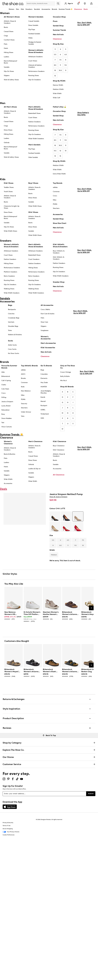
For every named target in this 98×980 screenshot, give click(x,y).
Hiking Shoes (9, 52)
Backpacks (12, 309)
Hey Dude (44, 383)
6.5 (66, 55)
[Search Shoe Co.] (40, 4)
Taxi (3, 423)
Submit (91, 794)
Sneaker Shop (59, 282)
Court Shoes (33, 61)
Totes (10, 330)
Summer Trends (59, 30)
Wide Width (57, 93)
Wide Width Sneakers (36, 139)
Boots (6, 27)
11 (66, 70)
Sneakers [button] (29, 9)
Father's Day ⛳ (60, 107)
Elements (44, 378)
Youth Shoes (8, 192)
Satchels (11, 322)
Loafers (6, 57)
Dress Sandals (33, 25)
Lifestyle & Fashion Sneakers (35, 66)
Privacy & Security (8, 823)
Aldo (3, 372)
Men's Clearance (35, 441)
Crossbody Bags (14, 318)
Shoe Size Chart (60, 223)
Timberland (45, 414)
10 (55, 70)
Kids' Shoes (9, 183)
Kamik (43, 397)
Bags (10, 305)
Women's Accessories (46, 338)
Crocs (55, 196)
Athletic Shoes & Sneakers (10, 22)
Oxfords (7, 143)
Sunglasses (45, 330)
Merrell (43, 401)
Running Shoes (34, 76)
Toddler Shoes (9, 187)
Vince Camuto (7, 427)
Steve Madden (7, 418)
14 (55, 156)
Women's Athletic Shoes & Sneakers (36, 51)
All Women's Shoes (12, 17)
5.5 (55, 55)
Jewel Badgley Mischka (46, 392)
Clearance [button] (78, 9)
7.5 (60, 60)
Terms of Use (7, 826)
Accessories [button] (46, 9)
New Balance (26, 391)
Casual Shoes (9, 31)
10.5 (60, 70)
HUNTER (44, 387)
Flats (6, 44)
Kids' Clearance (60, 441)
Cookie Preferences (9, 835)
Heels (6, 48)
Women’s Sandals (36, 17)
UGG (42, 418)
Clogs (6, 36)
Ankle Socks (12, 345)
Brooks (23, 378)
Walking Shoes (9, 289)
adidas (55, 187)
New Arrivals (58, 34)
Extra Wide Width (59, 174)
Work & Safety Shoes (11, 80)
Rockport (44, 406)
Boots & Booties (10, 454)
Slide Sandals (33, 157)
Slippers (7, 76)
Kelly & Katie (65, 376)
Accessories (58, 214)
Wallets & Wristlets (15, 335)
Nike (55, 200)
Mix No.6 (63, 381)
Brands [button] (54, 9)
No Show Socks (14, 353)
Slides (30, 38)
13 (66, 151)
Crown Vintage (66, 372)
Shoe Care (44, 322)
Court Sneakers (34, 259)
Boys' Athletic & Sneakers (59, 252)
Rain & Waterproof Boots (10, 62)
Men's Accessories (48, 343)
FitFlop (4, 397)
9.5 (66, 65)
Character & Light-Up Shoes (12, 207)
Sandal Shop (58, 26)
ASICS (23, 374)
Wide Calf (56, 98)
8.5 (55, 65)
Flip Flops (32, 30)
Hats (42, 318)
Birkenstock (6, 376)
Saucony (24, 404)
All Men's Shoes (10, 107)
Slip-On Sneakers (35, 80)
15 (60, 156)
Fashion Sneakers (34, 122)
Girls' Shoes (33, 212)
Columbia (44, 374)
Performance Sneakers (36, 71)
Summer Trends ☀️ (66, 9)
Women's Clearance (8, 443)
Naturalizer (5, 410)
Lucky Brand (6, 406)
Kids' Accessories (48, 348)
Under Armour (26, 412)
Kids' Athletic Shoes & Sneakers (60, 245)
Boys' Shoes (33, 183)
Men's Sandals (34, 145)
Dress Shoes (8, 130)
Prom (55, 21)
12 (55, 76)
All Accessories (47, 305)
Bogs (42, 370)
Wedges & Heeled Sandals (35, 43)
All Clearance (59, 475)
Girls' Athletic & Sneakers (59, 258)
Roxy (3, 414)
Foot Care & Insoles (48, 314)
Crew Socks (12, 349)
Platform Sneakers (10, 272)
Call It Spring (6, 381)
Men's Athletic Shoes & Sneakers (36, 108)
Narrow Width (58, 85)
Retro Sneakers (9, 276)
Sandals (37, 9)
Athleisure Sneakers (35, 57)
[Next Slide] (91, 608)
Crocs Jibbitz (45, 309)
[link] (13, 614)
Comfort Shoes (9, 40)
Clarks (4, 385)
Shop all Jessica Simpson (58, 497)
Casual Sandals (34, 21)
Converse (56, 192)
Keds (23, 387)
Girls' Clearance (59, 450)
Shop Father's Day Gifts (83, 132)
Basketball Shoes (34, 113)
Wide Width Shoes (10, 231)
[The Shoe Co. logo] (13, 3)
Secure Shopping (8, 829)
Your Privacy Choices (11, 832)
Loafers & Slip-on (34, 469)
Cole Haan (5, 389)
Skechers (56, 208)
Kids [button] (22, 9)
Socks (10, 341)
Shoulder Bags (13, 326)
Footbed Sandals (34, 34)
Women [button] (11, 9)
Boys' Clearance (59, 446)
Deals (86, 9)
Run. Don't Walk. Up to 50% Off (85, 42)
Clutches (11, 314)
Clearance (57, 39)
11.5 (55, 151)
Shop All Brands (67, 387)
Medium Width (58, 89)
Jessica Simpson (7, 402)
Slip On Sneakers (59, 272)
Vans (23, 416)
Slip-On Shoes (9, 71)
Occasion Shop (59, 17)
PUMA (55, 204)
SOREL (43, 410)
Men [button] (18, 9)
